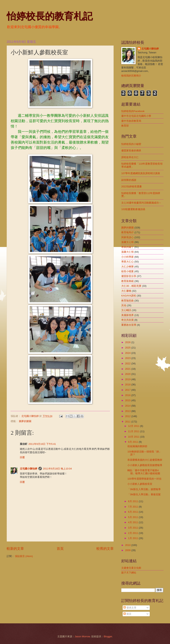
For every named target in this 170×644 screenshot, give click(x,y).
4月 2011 (133, 522)
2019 (128, 379)
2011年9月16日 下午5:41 (42, 444)
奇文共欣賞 (127, 320)
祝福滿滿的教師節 (137, 446)
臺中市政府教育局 (131, 121)
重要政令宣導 (129, 325)
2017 (128, 390)
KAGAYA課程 (129, 296)
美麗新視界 (127, 315)
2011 (128, 422)
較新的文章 (15, 549)
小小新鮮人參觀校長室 (140, 484)
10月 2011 (134, 437)
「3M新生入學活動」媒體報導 (144, 489)
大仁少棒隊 (127, 267)
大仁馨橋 (126, 291)
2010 (128, 545)
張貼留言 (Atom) (24, 556)
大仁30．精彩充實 (131, 286)
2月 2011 (133, 533)
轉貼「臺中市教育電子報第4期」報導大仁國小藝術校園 (144, 472)
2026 (128, 342)
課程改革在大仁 (130, 157)
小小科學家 (127, 257)
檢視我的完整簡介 (131, 76)
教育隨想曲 (127, 301)
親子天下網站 (129, 573)
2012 (128, 416)
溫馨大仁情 (127, 252)
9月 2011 (133, 442)
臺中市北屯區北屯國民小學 (136, 116)
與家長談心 (127, 237)
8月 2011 (133, 501)
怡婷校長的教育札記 (50, 16)
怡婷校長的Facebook (133, 111)
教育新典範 (127, 281)
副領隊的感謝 (129, 180)
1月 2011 (133, 538)
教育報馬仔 (127, 232)
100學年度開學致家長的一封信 (144, 479)
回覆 (22, 457)
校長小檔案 (127, 271)
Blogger (108, 636)
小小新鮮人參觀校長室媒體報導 (145, 465)
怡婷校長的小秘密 (131, 144)
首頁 (60, 549)
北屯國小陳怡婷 (29, 469)
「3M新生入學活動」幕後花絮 (144, 494)
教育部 (125, 126)
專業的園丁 (127, 247)
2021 (128, 369)
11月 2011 (134, 431)
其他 (124, 305)
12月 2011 (134, 426)
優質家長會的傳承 (131, 151)
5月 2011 (133, 517)
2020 (128, 374)
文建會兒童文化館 (131, 568)
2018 (128, 385)
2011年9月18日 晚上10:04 (57, 469)
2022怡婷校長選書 (132, 186)
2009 (128, 550)
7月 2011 (133, 507)
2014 (128, 406)
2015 (128, 400)
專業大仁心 (127, 262)
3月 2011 (133, 528)
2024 (128, 353)
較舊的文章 (105, 549)
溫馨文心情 (127, 242)
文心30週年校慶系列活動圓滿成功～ (141, 203)
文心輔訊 (126, 310)
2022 (128, 363)
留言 (127, 614)
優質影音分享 (129, 276)
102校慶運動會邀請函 (133, 209)
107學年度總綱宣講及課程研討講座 (141, 173)
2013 (128, 411)
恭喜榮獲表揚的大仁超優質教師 (145, 460)
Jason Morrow (82, 636)
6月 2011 (133, 512)
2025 (128, 348)
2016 (128, 395)
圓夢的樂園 (25, 421)
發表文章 (130, 608)
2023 (128, 358)
